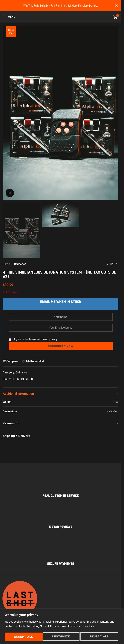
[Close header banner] (117, 6)
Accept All (100, 637)
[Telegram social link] (32, 379)
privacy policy (50, 339)
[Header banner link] (61, 6)
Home (6, 264)
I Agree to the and (33, 339)
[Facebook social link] (13, 379)
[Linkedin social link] (27, 379)
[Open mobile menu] (9, 17)
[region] (62, 627)
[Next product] (116, 264)
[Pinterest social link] (23, 379)
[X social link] (18, 379)
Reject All (61, 637)
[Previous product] (107, 264)
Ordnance (20, 264)
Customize (23, 637)
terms (33, 339)
